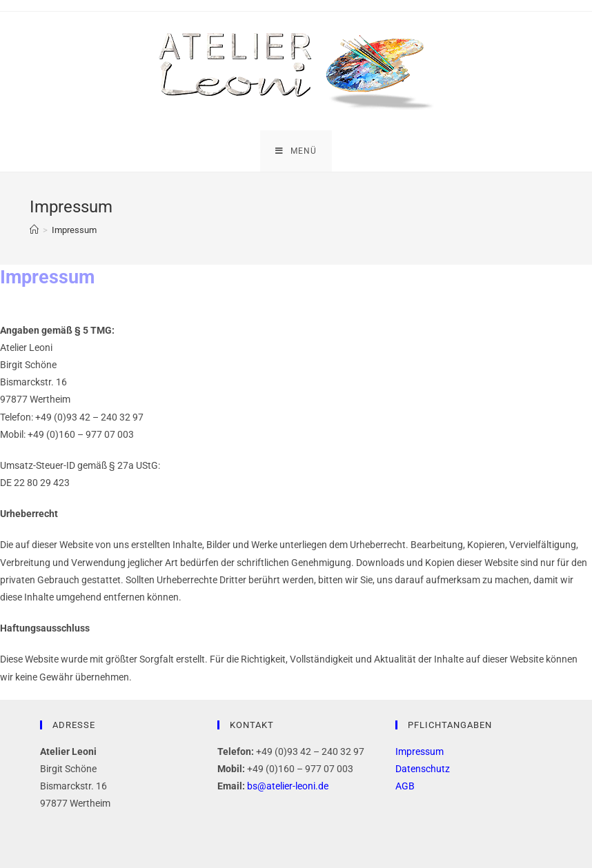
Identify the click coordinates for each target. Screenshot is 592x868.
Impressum (420, 751)
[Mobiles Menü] (296, 151)
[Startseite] (34, 230)
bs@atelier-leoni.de (288, 786)
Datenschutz (423, 769)
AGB (405, 786)
